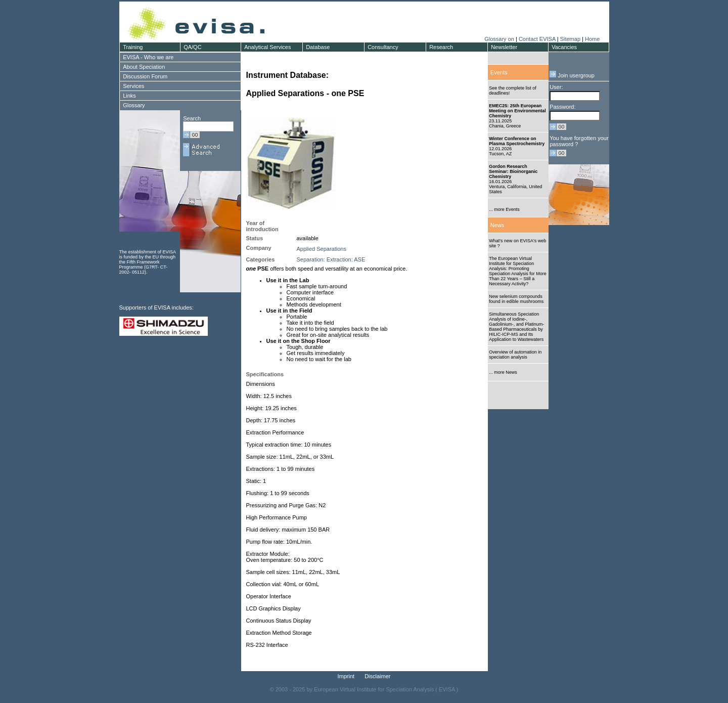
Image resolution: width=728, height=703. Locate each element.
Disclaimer (377, 676)
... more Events (504, 209)
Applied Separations (322, 249)
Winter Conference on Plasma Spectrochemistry (517, 141)
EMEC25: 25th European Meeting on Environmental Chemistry (517, 111)
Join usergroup (572, 75)
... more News (503, 372)
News (497, 225)
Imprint (346, 676)
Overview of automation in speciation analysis (515, 355)
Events (499, 72)
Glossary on (500, 39)
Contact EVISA (537, 39)
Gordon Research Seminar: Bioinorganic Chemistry (513, 171)
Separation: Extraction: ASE (331, 259)
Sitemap (570, 39)
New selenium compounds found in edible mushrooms (516, 299)
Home (592, 39)
